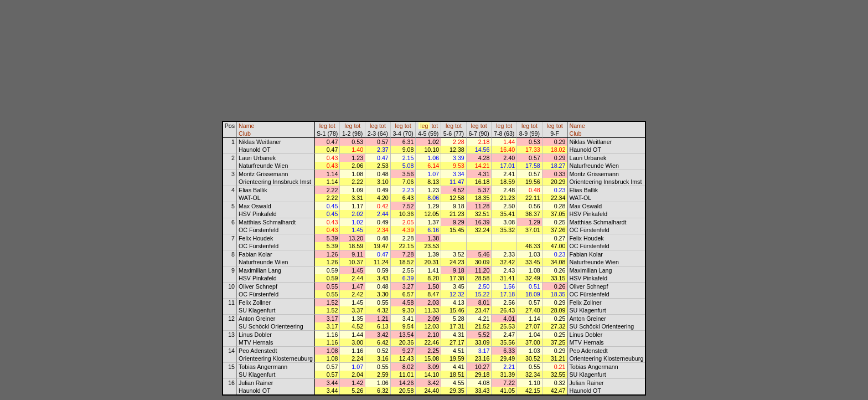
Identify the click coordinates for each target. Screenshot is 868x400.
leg (323, 126)
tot (332, 126)
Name (246, 126)
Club (245, 134)
